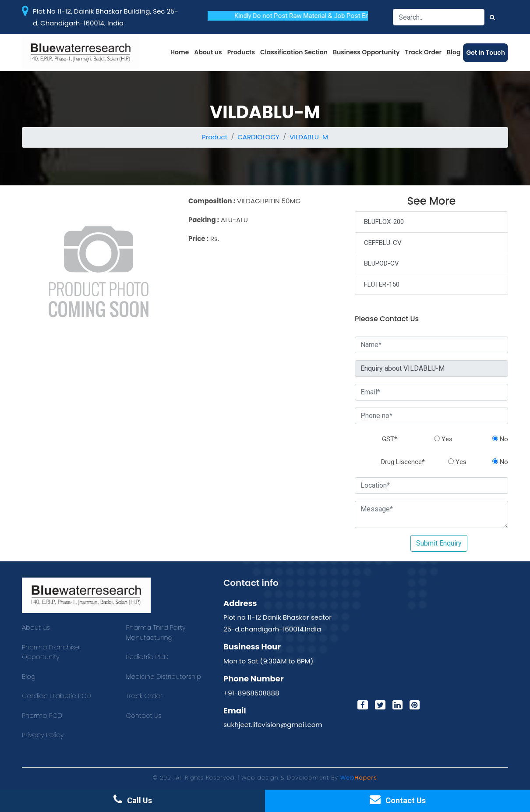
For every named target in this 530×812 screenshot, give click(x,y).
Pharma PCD (42, 715)
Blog (454, 52)
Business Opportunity (366, 52)
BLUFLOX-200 (384, 222)
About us (208, 52)
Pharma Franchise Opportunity (51, 652)
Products (241, 52)
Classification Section (294, 52)
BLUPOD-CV (382, 263)
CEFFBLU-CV (383, 243)
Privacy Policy (43, 735)
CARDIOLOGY (258, 137)
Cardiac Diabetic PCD (57, 696)
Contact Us (144, 715)
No (500, 439)
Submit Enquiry (439, 543)
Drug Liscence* (403, 462)
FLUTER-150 (382, 284)
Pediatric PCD (147, 657)
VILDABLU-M (309, 137)
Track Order (424, 52)
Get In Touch (486, 53)
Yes (443, 439)
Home (180, 52)
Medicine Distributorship (164, 676)
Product (215, 137)
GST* (390, 439)
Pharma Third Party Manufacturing (156, 632)
